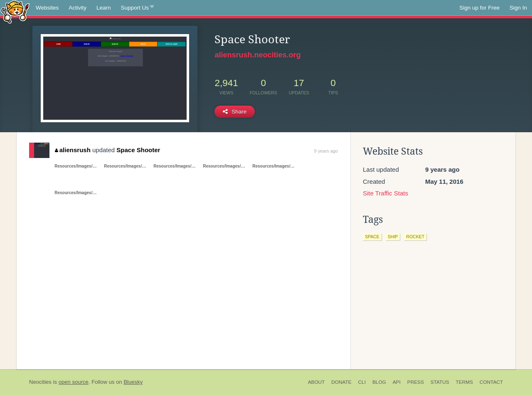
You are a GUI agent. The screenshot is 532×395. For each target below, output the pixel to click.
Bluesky (133, 382)
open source (74, 382)
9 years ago (326, 151)
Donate (341, 382)
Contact (491, 382)
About (316, 382)
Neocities (40, 382)
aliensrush (73, 150)
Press (416, 382)
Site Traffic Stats (385, 193)
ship (393, 237)
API (397, 382)
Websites (47, 8)
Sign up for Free (479, 8)
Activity (78, 8)
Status (440, 382)
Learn (104, 8)
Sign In (518, 8)
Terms (464, 382)
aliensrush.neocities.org (257, 55)
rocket (415, 237)
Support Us (137, 8)
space (372, 237)
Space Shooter (138, 150)
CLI (362, 382)
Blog (379, 382)
